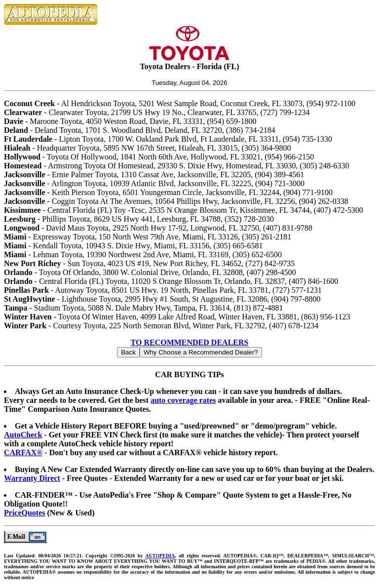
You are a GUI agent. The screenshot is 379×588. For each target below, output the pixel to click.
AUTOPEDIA (160, 556)
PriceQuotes (25, 513)
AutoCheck (23, 435)
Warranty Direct (32, 478)
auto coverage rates (183, 400)
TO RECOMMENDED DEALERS (190, 342)
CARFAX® (23, 452)
